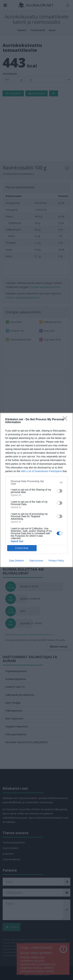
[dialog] (36, 490)
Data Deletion (17, 561)
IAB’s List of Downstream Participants (41, 471)
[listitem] (36, 482)
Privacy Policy (56, 561)
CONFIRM (22, 548)
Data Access (36, 561)
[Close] (66, 420)
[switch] (59, 491)
